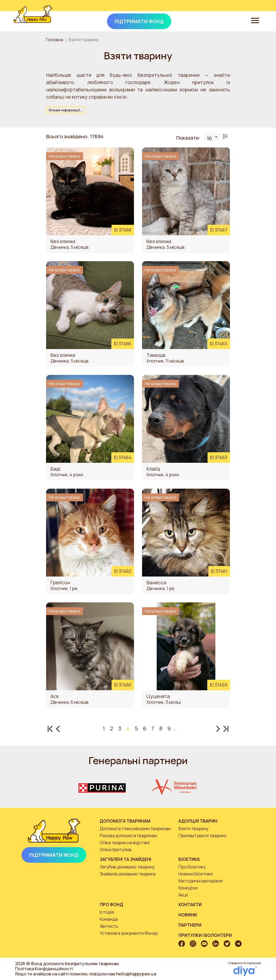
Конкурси (188, 888)
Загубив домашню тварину (127, 867)
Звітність (109, 926)
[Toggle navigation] (255, 20)
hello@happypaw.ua (136, 974)
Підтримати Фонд (54, 855)
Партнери (190, 925)
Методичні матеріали (201, 881)
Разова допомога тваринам (128, 836)
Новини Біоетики (196, 874)
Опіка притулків (116, 850)
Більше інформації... (66, 110)
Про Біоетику (192, 867)
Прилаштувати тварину (202, 836)
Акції (183, 895)
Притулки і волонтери (205, 935)
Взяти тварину (193, 829)
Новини (188, 915)
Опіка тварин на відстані (125, 843)
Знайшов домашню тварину (128, 874)
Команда (109, 919)
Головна (55, 40)
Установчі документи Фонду (129, 933)
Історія (107, 912)
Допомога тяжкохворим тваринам (135, 829)
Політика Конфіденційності (44, 969)
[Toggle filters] (225, 137)
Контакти (190, 905)
